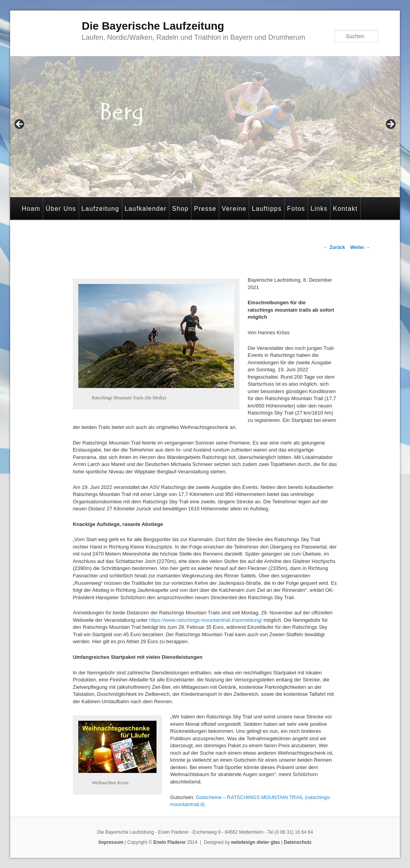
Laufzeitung (100, 209)
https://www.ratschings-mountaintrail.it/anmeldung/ (206, 620)
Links (319, 209)
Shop (180, 209)
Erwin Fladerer (170, 842)
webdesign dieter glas (256, 842)
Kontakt (345, 209)
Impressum (111, 842)
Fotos (296, 209)
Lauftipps (267, 209)
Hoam (31, 209)
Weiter (360, 247)
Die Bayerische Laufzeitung (153, 26)
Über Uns (61, 209)
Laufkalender (146, 209)
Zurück (334, 247)
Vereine (234, 209)
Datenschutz (298, 842)
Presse (205, 209)
